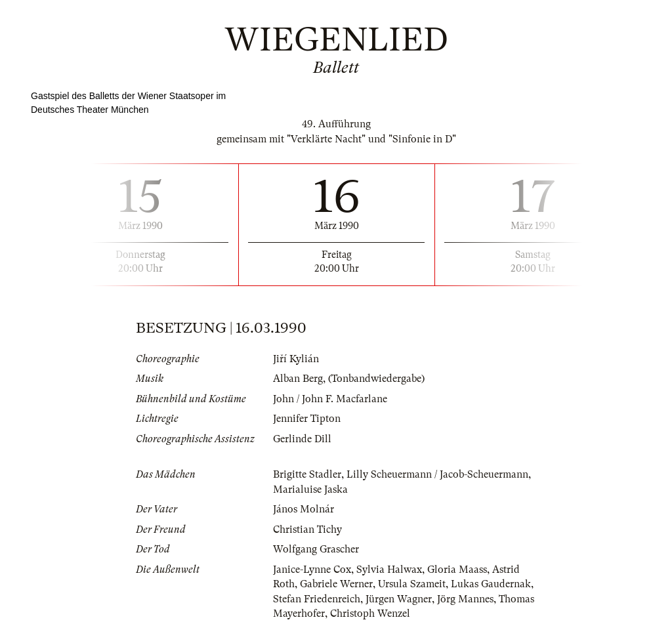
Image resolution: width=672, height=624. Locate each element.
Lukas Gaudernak (491, 584)
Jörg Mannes (465, 599)
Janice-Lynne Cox (312, 570)
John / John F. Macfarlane (330, 399)
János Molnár (304, 509)
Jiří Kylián (296, 359)
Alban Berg (298, 379)
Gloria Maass (457, 570)
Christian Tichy (307, 530)
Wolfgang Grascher (316, 549)
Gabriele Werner (336, 584)
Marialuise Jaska (310, 489)
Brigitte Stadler (307, 474)
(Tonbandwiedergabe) (376, 379)
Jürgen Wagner (399, 599)
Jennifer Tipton (307, 419)
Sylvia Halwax (389, 570)
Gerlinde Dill (302, 439)
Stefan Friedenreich (317, 599)
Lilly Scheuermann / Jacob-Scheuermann (437, 474)
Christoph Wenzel (370, 614)
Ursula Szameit (412, 584)
